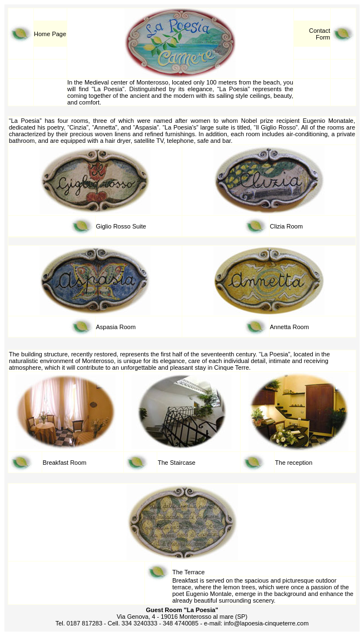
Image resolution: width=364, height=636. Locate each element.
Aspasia (108, 327)
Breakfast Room (65, 463)
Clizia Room (286, 226)
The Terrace (189, 572)
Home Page (50, 34)
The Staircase (177, 463)
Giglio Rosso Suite (121, 226)
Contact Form (320, 34)
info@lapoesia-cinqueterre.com (266, 623)
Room (128, 327)
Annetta (281, 327)
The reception (294, 463)
